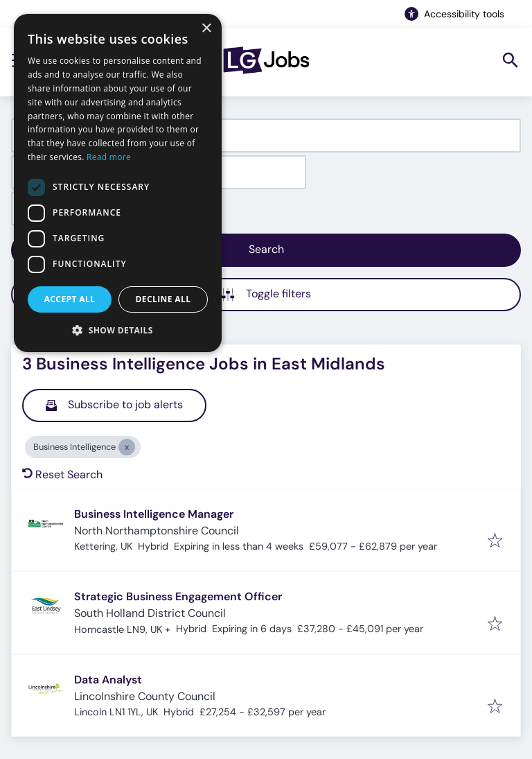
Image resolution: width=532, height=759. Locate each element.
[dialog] (118, 183)
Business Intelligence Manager (154, 514)
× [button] (206, 29)
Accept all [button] (70, 299)
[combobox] (266, 136)
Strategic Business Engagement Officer (178, 596)
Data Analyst (108, 680)
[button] (118, 330)
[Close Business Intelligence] (127, 447)
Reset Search (62, 474)
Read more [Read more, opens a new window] (109, 157)
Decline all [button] (163, 299)
